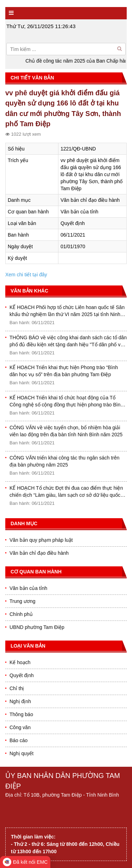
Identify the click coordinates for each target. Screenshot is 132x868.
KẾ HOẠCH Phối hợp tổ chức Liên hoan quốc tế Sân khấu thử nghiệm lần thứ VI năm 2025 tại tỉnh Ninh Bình (67, 311)
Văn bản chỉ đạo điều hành (39, 553)
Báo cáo (18, 740)
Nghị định (20, 701)
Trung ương (23, 601)
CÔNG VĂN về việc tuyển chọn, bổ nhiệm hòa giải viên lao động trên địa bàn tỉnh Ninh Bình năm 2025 (66, 431)
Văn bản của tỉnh (28, 588)
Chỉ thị (17, 688)
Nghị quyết (21, 753)
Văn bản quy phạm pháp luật (41, 540)
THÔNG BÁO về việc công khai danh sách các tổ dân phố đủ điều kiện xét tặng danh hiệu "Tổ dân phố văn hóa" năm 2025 (68, 341)
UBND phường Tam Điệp (37, 627)
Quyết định (22, 675)
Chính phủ (21, 614)
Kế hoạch (20, 662)
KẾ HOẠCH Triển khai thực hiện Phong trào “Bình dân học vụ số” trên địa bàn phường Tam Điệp (64, 371)
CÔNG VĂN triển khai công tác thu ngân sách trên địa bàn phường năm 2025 (64, 461)
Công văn (20, 727)
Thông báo (21, 714)
